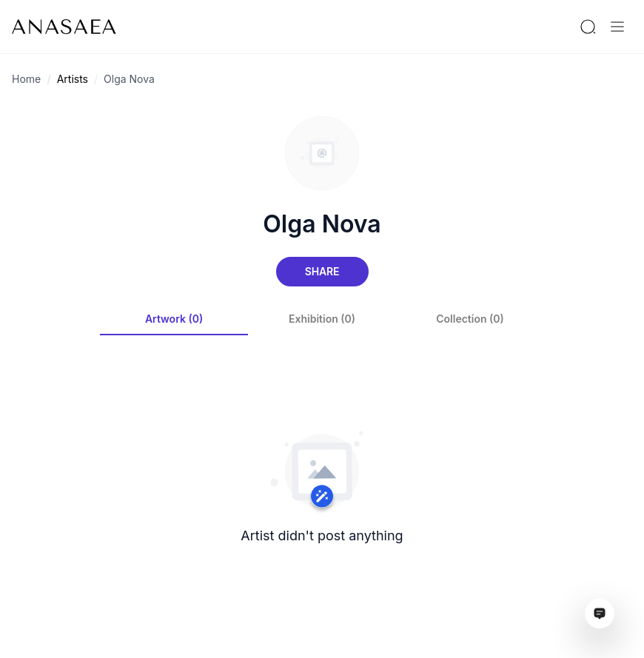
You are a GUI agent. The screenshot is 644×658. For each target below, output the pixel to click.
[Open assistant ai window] (600, 614)
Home (26, 79)
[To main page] (64, 27)
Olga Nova (129, 79)
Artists (73, 79)
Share (322, 271)
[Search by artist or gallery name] (588, 27)
